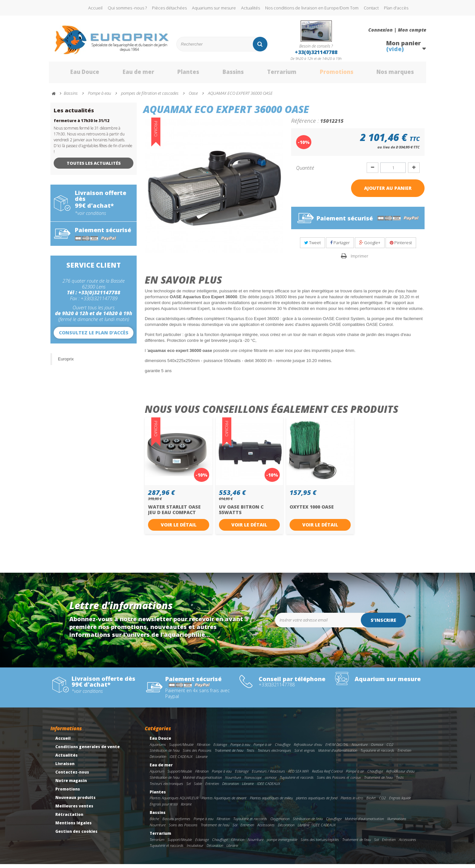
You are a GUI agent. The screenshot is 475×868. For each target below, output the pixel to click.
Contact (371, 8)
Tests (251, 754)
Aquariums (158, 748)
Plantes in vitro (352, 802)
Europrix (66, 363)
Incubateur (195, 849)
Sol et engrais (305, 754)
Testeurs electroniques (274, 754)
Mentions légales (74, 826)
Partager (340, 246)
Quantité (305, 171)
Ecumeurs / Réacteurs (268, 775)
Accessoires (266, 828)
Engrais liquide (400, 802)
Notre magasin (71, 784)
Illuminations (397, 822)
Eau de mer (129, 74)
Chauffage (283, 748)
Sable (198, 787)
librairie (186, 808)
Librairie (202, 760)
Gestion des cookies (76, 835)
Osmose (377, 748)
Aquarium (157, 775)
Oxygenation (280, 822)
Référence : (305, 124)
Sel (189, 787)
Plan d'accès (396, 8)
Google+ (370, 246)
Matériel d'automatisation (338, 754)
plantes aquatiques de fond (317, 802)
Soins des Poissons (197, 754)
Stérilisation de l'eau (165, 754)
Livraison (65, 767)
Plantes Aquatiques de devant (224, 802)
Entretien (404, 754)
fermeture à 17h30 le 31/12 (81, 124)
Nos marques (388, 74)
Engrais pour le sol (164, 808)
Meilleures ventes (74, 810)
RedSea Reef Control (327, 775)
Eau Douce (75, 74)
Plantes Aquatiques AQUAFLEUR (174, 802)
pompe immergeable (282, 843)
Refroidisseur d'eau (308, 748)
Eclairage (220, 748)
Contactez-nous (72, 776)
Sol (235, 828)
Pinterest (401, 246)
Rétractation (69, 818)
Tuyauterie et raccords (377, 754)
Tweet (312, 246)
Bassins (224, 74)
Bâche (154, 822)
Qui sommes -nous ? (127, 8)
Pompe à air (263, 748)
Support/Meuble (181, 748)
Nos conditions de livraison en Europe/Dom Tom (312, 8)
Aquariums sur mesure (214, 8)
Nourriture (360, 748)
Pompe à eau (240, 748)
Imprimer (360, 259)
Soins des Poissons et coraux (339, 781)
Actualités (251, 8)
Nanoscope (253, 781)
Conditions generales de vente (88, 750)
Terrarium (273, 74)
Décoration (158, 760)
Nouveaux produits (75, 801)
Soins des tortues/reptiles (320, 843)
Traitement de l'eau (229, 754)
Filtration (204, 748)
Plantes (179, 74)
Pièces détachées (169, 8)
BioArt (371, 802)
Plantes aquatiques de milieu (271, 802)
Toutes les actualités (94, 167)
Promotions (328, 74)
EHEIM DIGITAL (337, 748)
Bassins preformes (176, 822)
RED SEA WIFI (299, 775)
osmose (271, 781)
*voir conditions (90, 217)
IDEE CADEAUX (181, 760)
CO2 (390, 748)
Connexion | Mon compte (397, 30)
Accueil (95, 8)
